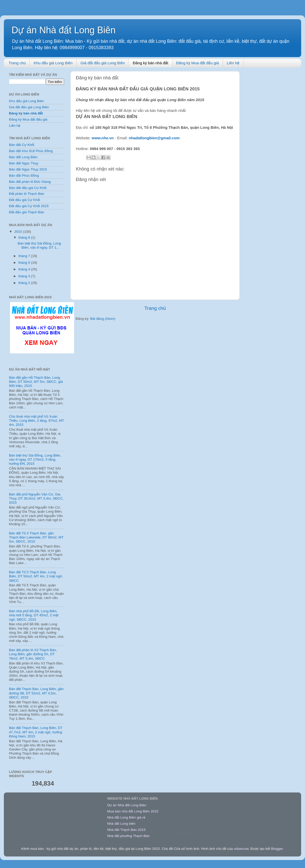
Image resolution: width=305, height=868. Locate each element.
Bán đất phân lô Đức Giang (30, 182)
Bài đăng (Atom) (103, 319)
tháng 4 (25, 269)
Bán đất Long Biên (23, 157)
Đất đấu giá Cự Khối (24, 200)
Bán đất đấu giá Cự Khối (28, 188)
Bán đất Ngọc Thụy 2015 (28, 169)
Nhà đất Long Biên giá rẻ (126, 817)
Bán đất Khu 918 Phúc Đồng (31, 151)
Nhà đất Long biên (121, 824)
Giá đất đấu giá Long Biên (103, 63)
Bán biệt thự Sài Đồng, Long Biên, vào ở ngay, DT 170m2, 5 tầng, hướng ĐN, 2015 (35, 459)
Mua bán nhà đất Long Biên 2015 (133, 811)
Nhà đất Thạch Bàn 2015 (126, 830)
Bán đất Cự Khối (22, 145)
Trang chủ (17, 63)
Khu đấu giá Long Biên (53, 63)
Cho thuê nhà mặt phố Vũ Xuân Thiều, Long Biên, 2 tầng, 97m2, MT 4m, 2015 (37, 421)
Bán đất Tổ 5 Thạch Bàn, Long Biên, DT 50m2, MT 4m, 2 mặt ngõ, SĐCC (36, 576)
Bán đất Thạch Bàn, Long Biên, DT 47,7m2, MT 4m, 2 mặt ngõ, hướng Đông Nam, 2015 (36, 732)
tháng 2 (25, 283)
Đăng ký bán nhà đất (150, 63)
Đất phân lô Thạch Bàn (27, 194)
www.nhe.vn (103, 138)
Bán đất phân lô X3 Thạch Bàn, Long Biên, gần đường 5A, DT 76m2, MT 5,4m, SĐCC (33, 654)
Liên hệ (233, 63)
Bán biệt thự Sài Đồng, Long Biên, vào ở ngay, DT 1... (39, 245)
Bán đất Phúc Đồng (24, 176)
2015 (19, 232)
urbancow (241, 849)
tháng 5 (25, 263)
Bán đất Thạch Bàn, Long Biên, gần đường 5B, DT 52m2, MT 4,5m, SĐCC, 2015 (36, 693)
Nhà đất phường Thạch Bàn (128, 836)
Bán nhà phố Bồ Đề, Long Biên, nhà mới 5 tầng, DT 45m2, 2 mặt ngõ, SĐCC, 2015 (34, 615)
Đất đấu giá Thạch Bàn (27, 212)
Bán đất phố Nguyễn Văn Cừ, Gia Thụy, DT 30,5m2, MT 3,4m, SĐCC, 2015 (36, 498)
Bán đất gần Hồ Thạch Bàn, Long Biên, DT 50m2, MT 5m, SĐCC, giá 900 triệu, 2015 (36, 382)
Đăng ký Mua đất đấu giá (197, 63)
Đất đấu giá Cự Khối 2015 (29, 206)
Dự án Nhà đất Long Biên (64, 30)
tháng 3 (25, 276)
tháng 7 (25, 256)
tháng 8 (25, 237)
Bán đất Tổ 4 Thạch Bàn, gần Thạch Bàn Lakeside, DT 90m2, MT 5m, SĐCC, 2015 (36, 537)
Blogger (277, 849)
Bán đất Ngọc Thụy (24, 163)
